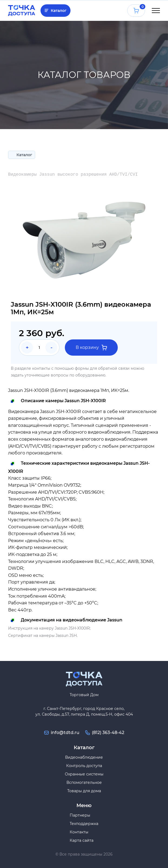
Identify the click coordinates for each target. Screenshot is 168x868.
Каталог (59, 11)
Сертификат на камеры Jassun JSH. (43, 636)
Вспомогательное (84, 782)
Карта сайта (82, 840)
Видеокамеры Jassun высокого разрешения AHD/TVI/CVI (73, 175)
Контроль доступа (84, 766)
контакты (41, 368)
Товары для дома (84, 791)
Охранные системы (84, 774)
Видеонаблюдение (84, 757)
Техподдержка (84, 824)
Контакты (79, 832)
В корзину (91, 348)
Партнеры (80, 815)
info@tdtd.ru (65, 733)
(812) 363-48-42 (108, 733)
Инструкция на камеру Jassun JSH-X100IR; (49, 628)
